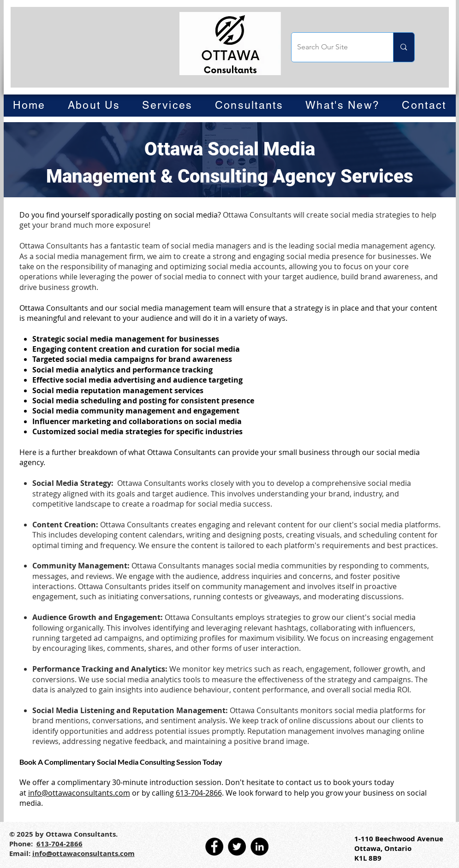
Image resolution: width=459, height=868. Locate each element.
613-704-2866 (199, 793)
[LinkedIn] (259, 847)
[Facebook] (214, 847)
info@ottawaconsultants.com (79, 793)
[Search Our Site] (336, 47)
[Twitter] (237, 847)
